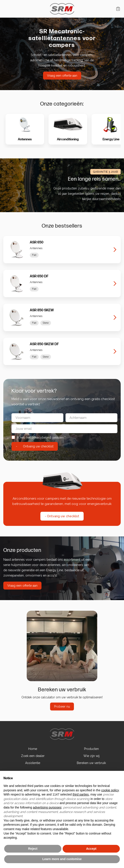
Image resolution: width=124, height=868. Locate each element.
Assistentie (33, 763)
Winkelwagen (118, 9)
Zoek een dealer (33, 756)
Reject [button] (33, 849)
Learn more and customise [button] (62, 859)
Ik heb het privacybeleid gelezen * (39, 438)
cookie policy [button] (110, 790)
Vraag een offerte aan (62, 76)
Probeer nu (62, 707)
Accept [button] (91, 849)
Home (33, 749)
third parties (81, 794)
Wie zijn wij (91, 756)
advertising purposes (47, 807)
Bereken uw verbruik (91, 763)
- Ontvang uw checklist (62, 516)
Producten (91, 749)
